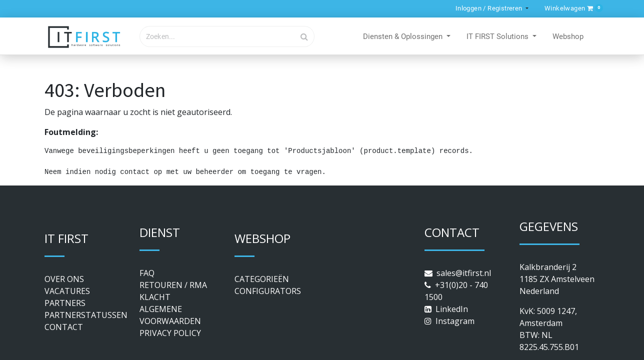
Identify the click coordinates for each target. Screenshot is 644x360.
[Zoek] (304, 36)
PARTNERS (65, 303)
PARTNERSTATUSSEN (86, 315)
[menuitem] (568, 37)
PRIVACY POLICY (170, 333)
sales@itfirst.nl (464, 273)
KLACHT (155, 297)
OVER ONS (64, 279)
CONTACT (64, 327)
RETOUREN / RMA (173, 285)
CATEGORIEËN (262, 279)
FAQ (147, 273)
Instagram (455, 321)
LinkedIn (452, 309)
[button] (572, 8)
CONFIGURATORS (268, 291)
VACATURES (67, 291)
